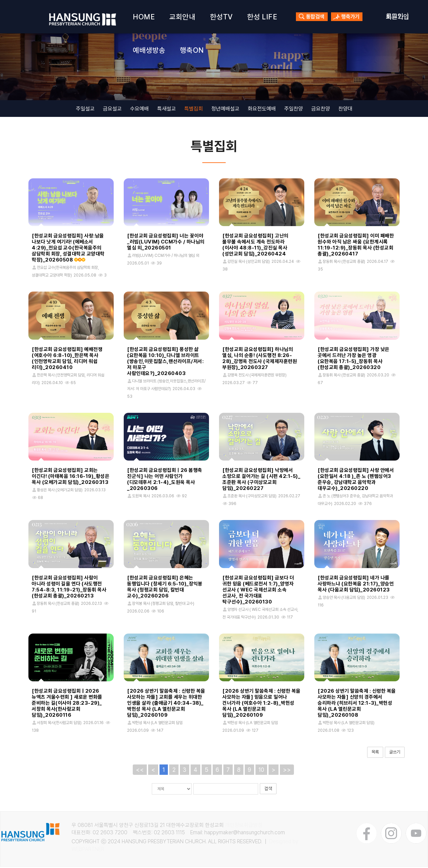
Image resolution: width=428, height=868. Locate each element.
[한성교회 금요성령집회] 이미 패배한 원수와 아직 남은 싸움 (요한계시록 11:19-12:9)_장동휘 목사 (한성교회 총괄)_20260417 (356, 246)
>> (287, 771)
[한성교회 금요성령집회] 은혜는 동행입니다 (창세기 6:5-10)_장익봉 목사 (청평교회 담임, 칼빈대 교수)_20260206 (165, 588)
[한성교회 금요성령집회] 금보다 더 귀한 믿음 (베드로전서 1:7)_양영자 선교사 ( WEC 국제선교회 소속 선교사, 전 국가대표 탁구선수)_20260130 (258, 591)
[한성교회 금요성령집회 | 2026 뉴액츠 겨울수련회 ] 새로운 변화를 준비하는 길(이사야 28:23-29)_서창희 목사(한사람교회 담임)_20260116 (67, 704)
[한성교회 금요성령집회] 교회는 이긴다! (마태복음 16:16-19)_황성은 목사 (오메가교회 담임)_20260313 (71, 478)
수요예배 (139, 110)
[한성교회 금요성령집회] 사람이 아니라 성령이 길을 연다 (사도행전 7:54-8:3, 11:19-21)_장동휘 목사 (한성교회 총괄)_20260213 (69, 588)
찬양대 (345, 110)
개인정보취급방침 (244, 826)
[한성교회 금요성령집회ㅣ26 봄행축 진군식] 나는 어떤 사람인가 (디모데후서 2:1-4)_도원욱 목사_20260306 (165, 481)
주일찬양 (294, 110)
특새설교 (167, 110)
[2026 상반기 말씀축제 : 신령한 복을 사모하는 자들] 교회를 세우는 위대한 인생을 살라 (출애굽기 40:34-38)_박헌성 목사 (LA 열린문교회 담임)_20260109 (166, 704)
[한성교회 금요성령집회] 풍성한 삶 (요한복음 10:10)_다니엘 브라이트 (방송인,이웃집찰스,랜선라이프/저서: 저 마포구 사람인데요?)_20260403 (165, 362)
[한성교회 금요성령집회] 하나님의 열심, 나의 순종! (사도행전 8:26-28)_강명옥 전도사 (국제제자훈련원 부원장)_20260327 (260, 359)
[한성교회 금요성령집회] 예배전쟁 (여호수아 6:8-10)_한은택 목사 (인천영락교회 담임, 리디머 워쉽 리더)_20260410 (67, 359)
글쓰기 (395, 753)
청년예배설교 (225, 110)
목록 (375, 753)
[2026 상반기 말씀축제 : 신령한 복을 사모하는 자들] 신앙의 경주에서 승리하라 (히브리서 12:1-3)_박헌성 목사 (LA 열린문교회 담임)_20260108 (357, 704)
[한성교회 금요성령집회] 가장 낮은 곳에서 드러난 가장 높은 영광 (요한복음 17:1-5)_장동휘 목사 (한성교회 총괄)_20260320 (354, 359)
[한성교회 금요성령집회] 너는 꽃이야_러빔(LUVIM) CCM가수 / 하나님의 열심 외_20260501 (166, 243)
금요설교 (112, 110)
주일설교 (85, 110)
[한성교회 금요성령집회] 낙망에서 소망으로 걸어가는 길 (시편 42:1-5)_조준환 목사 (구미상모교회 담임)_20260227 (261, 481)
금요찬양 (321, 110)
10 (261, 771)
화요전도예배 (262, 110)
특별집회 (194, 110)
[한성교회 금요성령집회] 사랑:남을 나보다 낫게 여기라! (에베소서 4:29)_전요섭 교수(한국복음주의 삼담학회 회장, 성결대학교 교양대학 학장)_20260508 (68, 249)
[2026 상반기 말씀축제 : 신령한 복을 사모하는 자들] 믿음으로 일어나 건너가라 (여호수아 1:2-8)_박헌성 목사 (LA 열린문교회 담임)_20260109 (261, 704)
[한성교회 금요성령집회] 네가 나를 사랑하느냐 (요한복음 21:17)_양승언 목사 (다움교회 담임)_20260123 (356, 585)
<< (140, 771)
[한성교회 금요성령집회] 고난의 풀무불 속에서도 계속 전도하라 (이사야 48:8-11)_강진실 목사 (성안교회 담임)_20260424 (255, 246)
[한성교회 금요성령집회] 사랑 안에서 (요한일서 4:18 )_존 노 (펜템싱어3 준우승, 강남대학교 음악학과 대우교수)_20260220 (356, 481)
